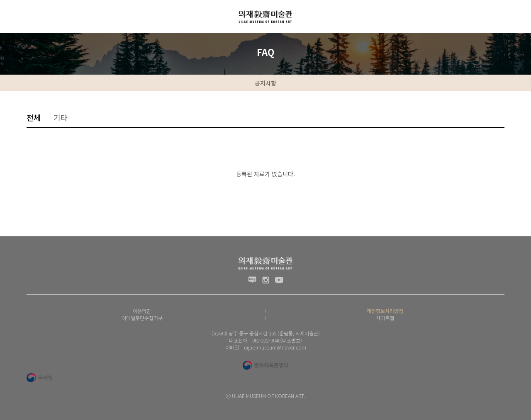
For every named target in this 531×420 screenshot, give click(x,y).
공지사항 (265, 83)
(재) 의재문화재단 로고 (265, 17)
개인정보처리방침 (385, 311)
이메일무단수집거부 (142, 318)
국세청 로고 (39, 378)
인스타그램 (266, 280)
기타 (61, 117)
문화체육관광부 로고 (265, 365)
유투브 (279, 280)
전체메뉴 (12, 17)
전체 (34, 117)
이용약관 (142, 311)
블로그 (252, 280)
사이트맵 (385, 318)
